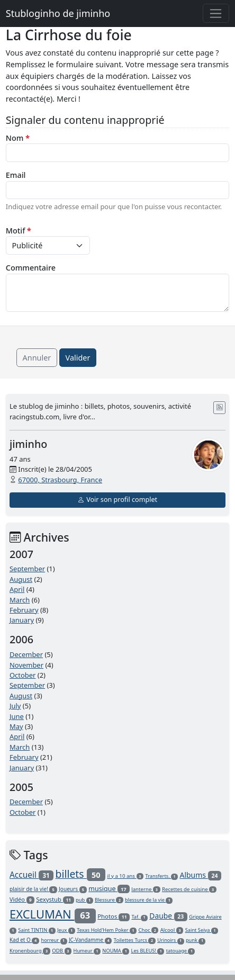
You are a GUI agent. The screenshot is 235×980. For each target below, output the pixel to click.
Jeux (66, 930)
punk (196, 940)
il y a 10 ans (125, 876)
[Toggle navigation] (216, 13)
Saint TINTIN (37, 930)
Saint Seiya (202, 930)
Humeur (87, 951)
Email (16, 175)
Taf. (139, 917)
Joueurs (73, 889)
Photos (114, 916)
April (17, 589)
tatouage (181, 951)
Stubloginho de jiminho (58, 13)
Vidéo (22, 899)
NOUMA (116, 951)
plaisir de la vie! (33, 889)
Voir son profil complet (118, 500)
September (27, 569)
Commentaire (31, 268)
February (24, 610)
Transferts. (161, 876)
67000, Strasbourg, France (60, 480)
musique (109, 889)
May (16, 726)
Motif (19, 231)
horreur (54, 940)
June (17, 716)
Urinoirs (170, 940)
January (22, 620)
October (22, 675)
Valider (78, 358)
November (26, 665)
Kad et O (24, 940)
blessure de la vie (149, 900)
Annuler (37, 358)
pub (84, 900)
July (15, 706)
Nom (18, 138)
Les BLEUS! (148, 951)
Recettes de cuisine (189, 889)
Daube (168, 916)
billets (81, 874)
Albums (200, 875)
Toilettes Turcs (135, 940)
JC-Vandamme (91, 940)
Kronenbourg (30, 951)
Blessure (109, 900)
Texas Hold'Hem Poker (107, 930)
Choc (148, 930)
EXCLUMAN (53, 914)
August (21, 579)
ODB (62, 951)
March (20, 600)
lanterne (146, 889)
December (26, 654)
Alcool (172, 930)
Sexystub (55, 899)
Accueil (31, 875)
